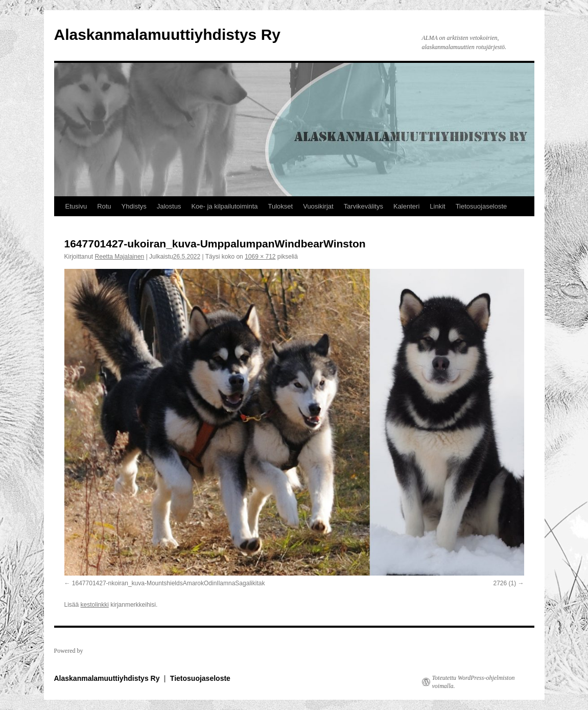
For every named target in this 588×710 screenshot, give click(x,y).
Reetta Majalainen (120, 257)
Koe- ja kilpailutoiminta (224, 206)
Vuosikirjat (318, 206)
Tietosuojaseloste (481, 206)
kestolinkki (95, 605)
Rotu (104, 206)
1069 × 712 (260, 257)
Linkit (437, 206)
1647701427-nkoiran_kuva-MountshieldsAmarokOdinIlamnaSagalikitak (169, 583)
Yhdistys (134, 206)
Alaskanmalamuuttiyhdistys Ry (167, 35)
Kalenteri (406, 206)
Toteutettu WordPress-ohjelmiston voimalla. (474, 682)
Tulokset (281, 206)
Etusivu (76, 206)
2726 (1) (504, 583)
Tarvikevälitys (363, 206)
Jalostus (169, 206)
